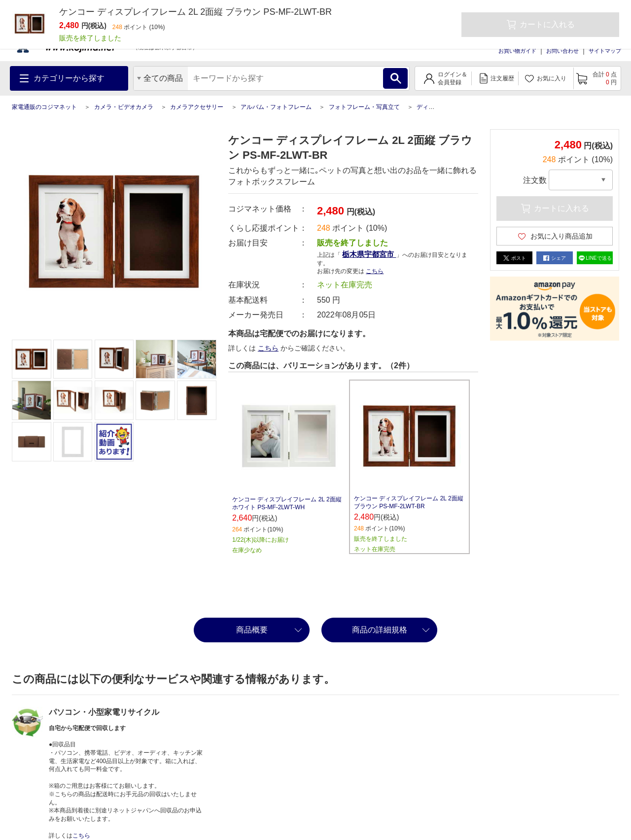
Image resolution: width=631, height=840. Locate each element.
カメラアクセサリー (197, 107)
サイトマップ (605, 51)
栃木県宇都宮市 (369, 254)
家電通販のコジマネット (44, 107)
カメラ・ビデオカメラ (124, 107)
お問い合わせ (562, 51)
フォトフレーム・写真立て (364, 107)
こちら (375, 271)
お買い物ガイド (517, 51)
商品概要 (252, 630)
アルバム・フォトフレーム (276, 107)
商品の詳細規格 (380, 630)
